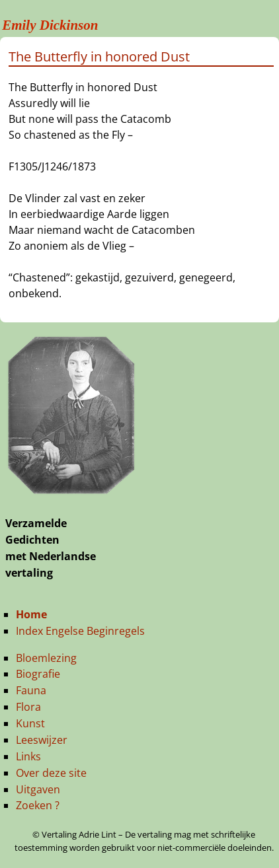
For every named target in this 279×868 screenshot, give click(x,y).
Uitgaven (38, 789)
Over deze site (51, 773)
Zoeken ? (38, 805)
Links (28, 756)
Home (31, 614)
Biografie (38, 674)
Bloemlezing (46, 658)
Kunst (30, 723)
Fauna (31, 690)
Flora (28, 707)
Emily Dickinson (50, 25)
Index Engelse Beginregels (80, 631)
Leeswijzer (42, 740)
